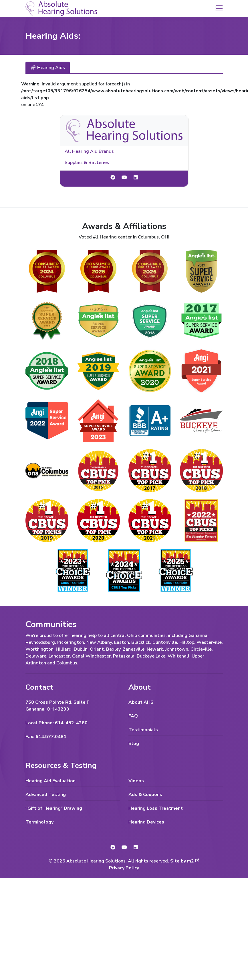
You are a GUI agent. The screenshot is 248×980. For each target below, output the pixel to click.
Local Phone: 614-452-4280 (56, 723)
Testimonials (143, 730)
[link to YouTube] (124, 178)
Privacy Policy (124, 868)
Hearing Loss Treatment (156, 808)
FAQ (133, 716)
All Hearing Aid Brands (89, 151)
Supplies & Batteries (87, 163)
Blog (134, 744)
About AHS (141, 702)
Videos (136, 781)
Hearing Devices (146, 822)
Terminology (39, 822)
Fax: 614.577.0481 (46, 737)
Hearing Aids (48, 68)
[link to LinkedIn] (136, 178)
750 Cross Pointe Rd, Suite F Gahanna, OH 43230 (57, 706)
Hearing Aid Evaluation (50, 781)
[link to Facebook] (113, 178)
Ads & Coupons (145, 795)
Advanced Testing (46, 795)
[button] (219, 8)
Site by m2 (185, 861)
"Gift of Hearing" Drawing (54, 808)
